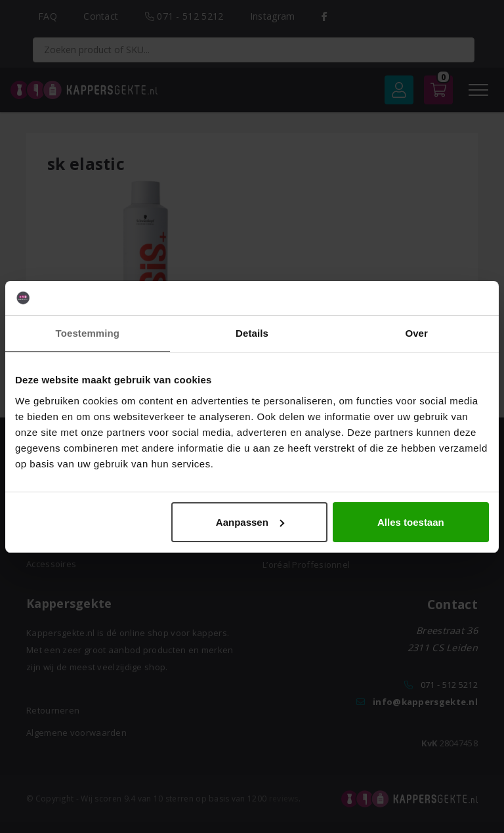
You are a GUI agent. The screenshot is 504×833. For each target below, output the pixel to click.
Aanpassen (250, 522)
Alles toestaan (411, 522)
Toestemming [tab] (88, 333)
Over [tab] (416, 333)
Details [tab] (252, 333)
